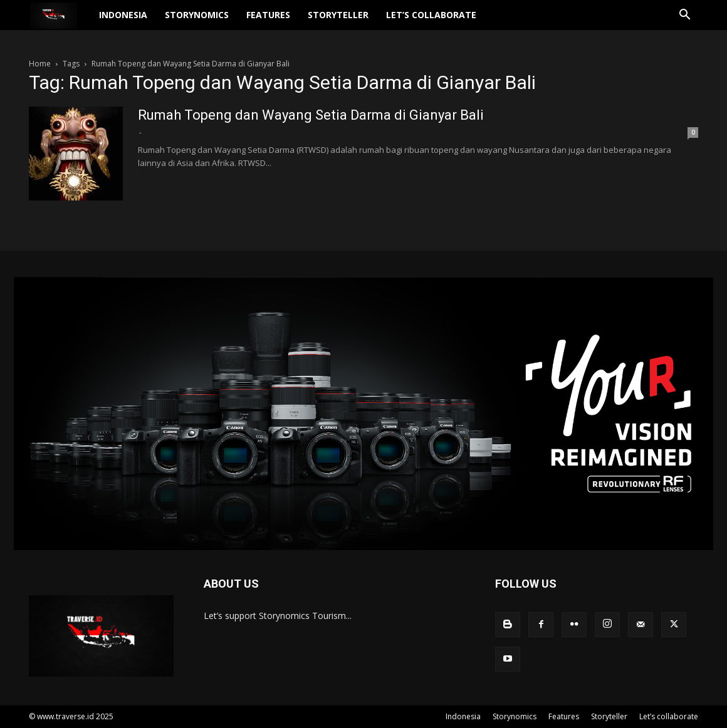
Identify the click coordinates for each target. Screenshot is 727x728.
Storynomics (220, 22)
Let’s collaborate (454, 22)
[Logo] (71, 23)
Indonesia (146, 22)
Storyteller (361, 22)
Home (40, 64)
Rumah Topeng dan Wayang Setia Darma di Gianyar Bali (311, 115)
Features (291, 22)
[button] (683, 23)
